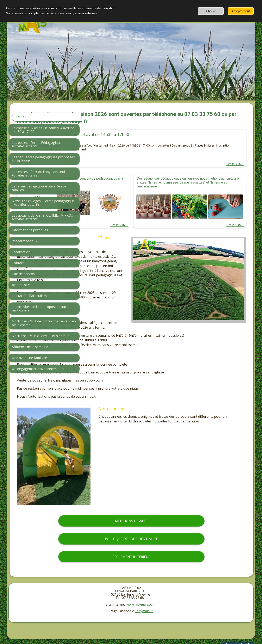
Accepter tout (241, 11)
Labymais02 (144, 600)
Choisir (211, 11)
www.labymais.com (141, 594)
